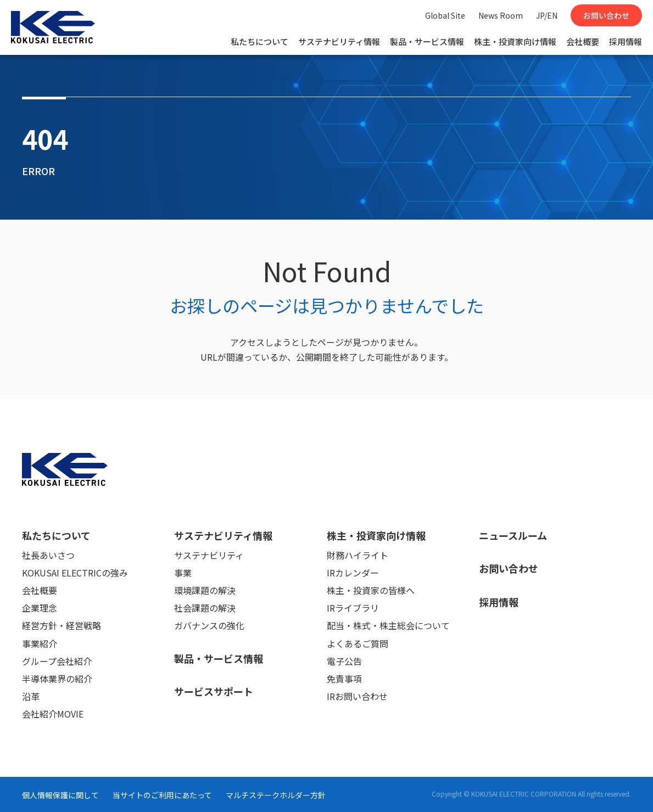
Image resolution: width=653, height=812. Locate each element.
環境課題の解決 (205, 590)
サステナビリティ (209, 555)
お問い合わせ (606, 15)
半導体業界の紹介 (57, 679)
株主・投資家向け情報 (515, 41)
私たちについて (259, 41)
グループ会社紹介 (57, 661)
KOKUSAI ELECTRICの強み (75, 573)
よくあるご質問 (358, 643)
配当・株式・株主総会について (388, 625)
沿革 (31, 696)
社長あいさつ (48, 555)
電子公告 (344, 661)
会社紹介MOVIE (53, 714)
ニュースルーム (513, 535)
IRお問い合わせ (357, 696)
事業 (183, 573)
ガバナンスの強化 (209, 625)
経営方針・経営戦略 (62, 625)
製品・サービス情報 (427, 41)
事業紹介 (40, 643)
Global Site (445, 15)
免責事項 (344, 679)
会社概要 (583, 41)
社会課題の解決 (205, 608)
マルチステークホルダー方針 (276, 795)
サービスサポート (214, 691)
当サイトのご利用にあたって (162, 795)
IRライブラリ (353, 608)
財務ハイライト (358, 555)
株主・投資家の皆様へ (371, 590)
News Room (501, 15)
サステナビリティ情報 (339, 41)
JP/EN (547, 15)
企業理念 (40, 608)
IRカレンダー (353, 573)
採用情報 (626, 41)
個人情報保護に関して (60, 795)
